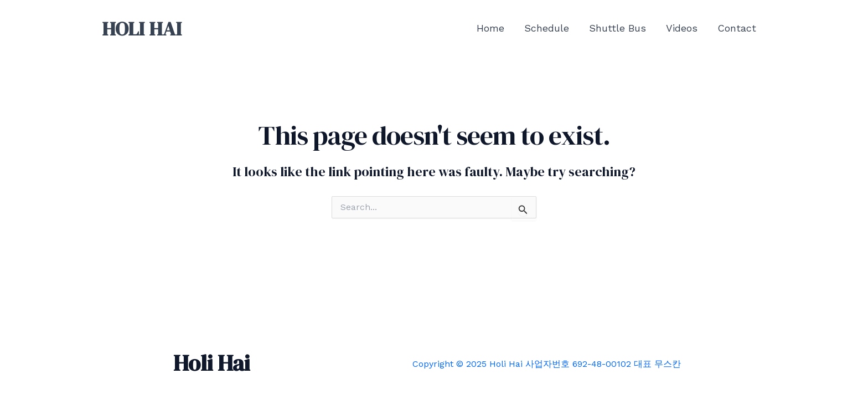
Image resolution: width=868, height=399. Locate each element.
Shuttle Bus (618, 28)
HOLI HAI (142, 29)
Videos (682, 28)
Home (490, 28)
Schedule (547, 28)
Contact (737, 28)
